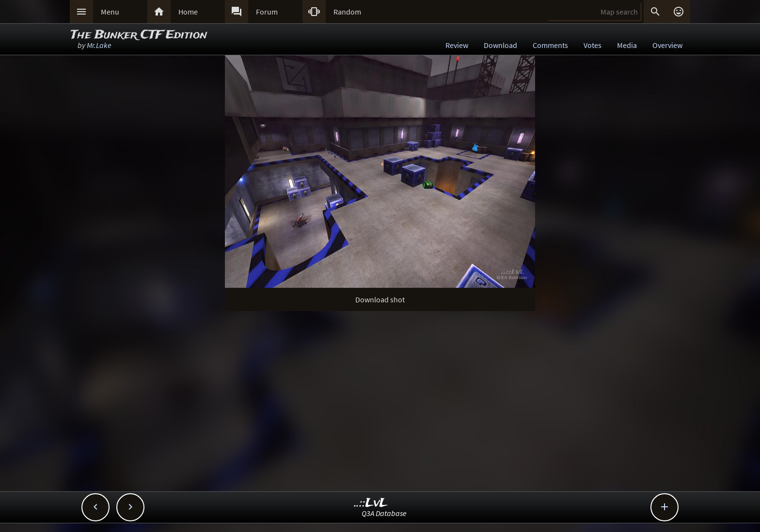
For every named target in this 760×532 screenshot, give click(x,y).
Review (457, 45)
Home (188, 12)
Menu (110, 12)
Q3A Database (384, 513)
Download (500, 45)
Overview (667, 45)
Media (627, 45)
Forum (267, 12)
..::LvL (371, 503)
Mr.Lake (99, 45)
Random (347, 12)
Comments (550, 45)
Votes (593, 45)
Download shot (380, 299)
